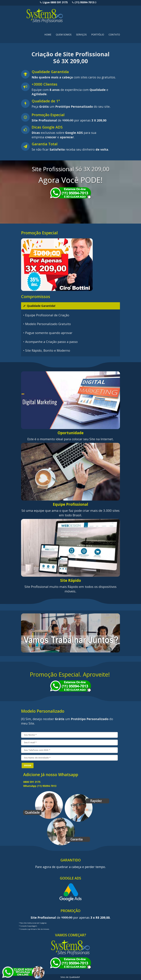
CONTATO (114, 35)
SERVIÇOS (81, 35)
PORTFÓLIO (98, 35)
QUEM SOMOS (64, 35)
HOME (48, 35)
